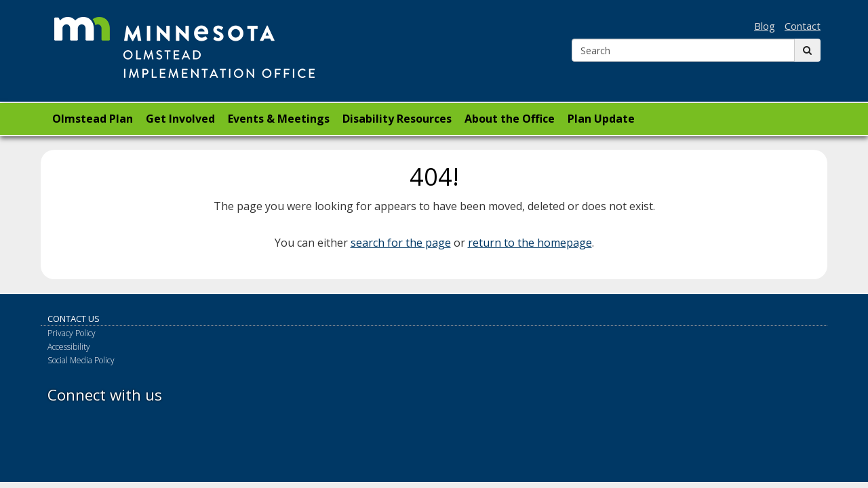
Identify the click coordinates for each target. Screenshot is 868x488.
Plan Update (601, 119)
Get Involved (180, 119)
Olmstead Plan (93, 119)
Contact (803, 26)
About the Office (510, 119)
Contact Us (74, 319)
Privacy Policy (72, 333)
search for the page (401, 243)
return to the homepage (530, 243)
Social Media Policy (81, 360)
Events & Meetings (279, 119)
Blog (765, 26)
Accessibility (69, 347)
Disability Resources (397, 119)
